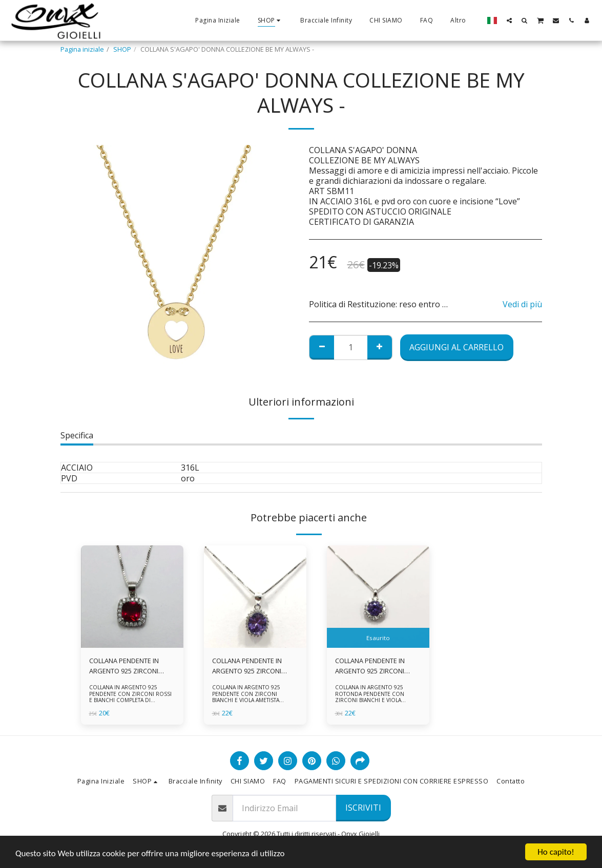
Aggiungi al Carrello (456, 347)
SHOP (122, 49)
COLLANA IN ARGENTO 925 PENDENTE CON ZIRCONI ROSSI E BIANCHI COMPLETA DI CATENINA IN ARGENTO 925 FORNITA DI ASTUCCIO (130, 700)
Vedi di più (522, 304)
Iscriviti (363, 808)
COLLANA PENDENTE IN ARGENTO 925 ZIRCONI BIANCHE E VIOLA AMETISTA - (377, 666)
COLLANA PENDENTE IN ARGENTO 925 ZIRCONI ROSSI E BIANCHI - (124, 666)
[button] (509, 20)
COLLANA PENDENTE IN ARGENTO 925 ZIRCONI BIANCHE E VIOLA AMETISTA (254, 666)
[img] (132, 597)
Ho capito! (556, 852)
